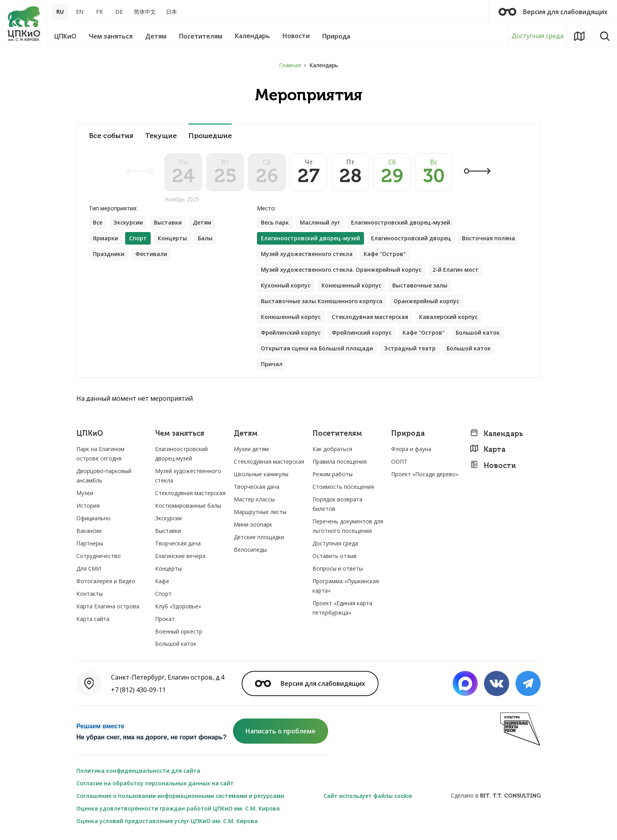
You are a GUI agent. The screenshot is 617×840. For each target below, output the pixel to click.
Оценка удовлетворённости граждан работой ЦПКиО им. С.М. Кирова (178, 808)
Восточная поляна (489, 238)
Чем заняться (180, 434)
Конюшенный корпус (351, 285)
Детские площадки (259, 537)
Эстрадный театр (410, 348)
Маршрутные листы (260, 512)
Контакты (90, 594)
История (88, 506)
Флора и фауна (411, 449)
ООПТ (399, 461)
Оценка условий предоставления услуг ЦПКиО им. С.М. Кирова (167, 821)
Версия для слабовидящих (553, 12)
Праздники (109, 254)
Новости (493, 465)
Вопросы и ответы (338, 568)
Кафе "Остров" (385, 254)
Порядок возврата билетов (337, 504)
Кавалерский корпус (448, 317)
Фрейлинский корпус (291, 332)
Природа (408, 434)
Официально (93, 518)
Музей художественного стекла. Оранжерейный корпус (341, 270)
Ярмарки (105, 238)
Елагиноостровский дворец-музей (401, 222)
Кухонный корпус (286, 285)
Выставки (168, 222)
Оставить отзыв (334, 556)
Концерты (172, 238)
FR (99, 12)
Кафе (162, 581)
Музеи (85, 493)
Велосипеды (250, 550)
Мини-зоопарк (253, 524)
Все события (111, 136)
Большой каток (478, 332)
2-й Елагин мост (455, 270)
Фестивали (151, 254)
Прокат (165, 619)
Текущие (161, 136)
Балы (205, 238)
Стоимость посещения (343, 487)
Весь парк (275, 222)
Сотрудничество (99, 556)
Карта (488, 449)
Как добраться (332, 449)
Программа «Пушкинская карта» (346, 586)
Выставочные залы (420, 285)
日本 (172, 12)
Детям (202, 222)
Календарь (496, 434)
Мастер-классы (254, 499)
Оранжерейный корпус (426, 301)
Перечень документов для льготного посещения (348, 526)
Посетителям (337, 434)
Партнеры (90, 543)
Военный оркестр (179, 631)
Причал (272, 364)
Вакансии (89, 531)
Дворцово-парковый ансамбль (104, 476)
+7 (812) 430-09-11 (138, 690)
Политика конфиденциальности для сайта (138, 771)
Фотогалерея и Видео (106, 581)
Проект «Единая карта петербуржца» (342, 608)
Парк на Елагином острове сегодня (100, 454)
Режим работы (333, 474)
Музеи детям (251, 449)
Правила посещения (340, 461)
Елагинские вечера (180, 556)
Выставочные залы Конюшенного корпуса (322, 301)
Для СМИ (89, 568)
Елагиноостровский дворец (411, 238)
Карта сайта (93, 619)
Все (98, 222)
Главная (290, 65)
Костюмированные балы (188, 506)
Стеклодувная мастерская (370, 317)
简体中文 (145, 12)
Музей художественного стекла (307, 254)
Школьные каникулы (261, 474)
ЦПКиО (90, 434)
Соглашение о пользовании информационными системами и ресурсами (180, 796)
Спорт (163, 594)
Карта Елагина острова (108, 606)
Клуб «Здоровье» (178, 606)
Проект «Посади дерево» (425, 474)
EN (80, 12)
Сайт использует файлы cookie (368, 796)
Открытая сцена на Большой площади (317, 348)
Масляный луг (320, 222)
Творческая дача (178, 543)
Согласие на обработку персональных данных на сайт (155, 783)
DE (119, 12)
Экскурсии (128, 222)
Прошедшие (210, 136)
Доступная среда (538, 36)
